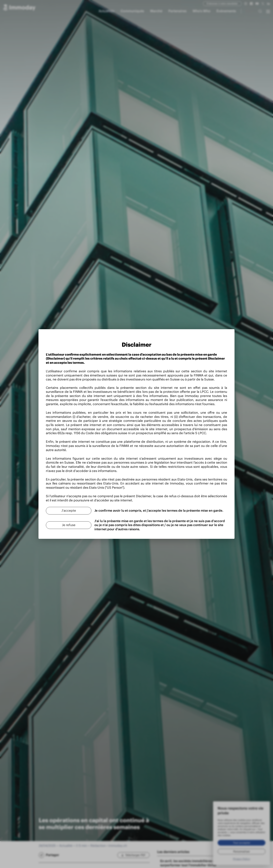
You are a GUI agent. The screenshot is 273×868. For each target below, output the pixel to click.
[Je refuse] (64, 526)
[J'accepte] (64, 511)
